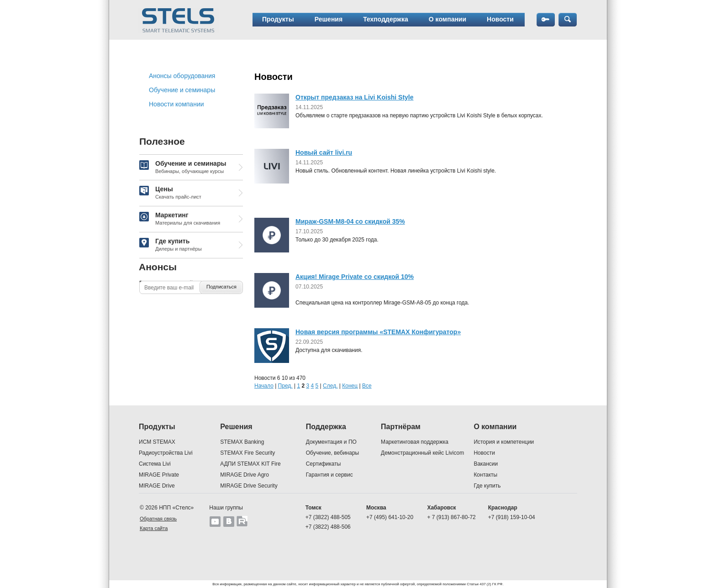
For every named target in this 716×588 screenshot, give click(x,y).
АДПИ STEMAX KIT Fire (250, 464)
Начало (264, 386)
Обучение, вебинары (333, 453)
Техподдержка (386, 19)
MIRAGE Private (159, 475)
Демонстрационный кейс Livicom (422, 453)
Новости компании (176, 104)
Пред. (285, 386)
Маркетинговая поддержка (415, 442)
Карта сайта (154, 528)
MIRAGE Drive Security (249, 486)
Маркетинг (180, 219)
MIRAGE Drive (157, 486)
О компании (447, 19)
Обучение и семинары (182, 90)
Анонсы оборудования (182, 76)
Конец (350, 386)
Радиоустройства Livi (166, 453)
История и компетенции (504, 442)
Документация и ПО (331, 442)
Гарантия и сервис (329, 475)
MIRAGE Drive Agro (245, 475)
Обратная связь (158, 519)
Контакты (485, 475)
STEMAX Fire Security (247, 453)
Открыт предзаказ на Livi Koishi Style (355, 97)
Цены (170, 193)
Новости (500, 19)
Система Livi (155, 464)
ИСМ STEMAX (157, 442)
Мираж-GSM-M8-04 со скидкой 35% (350, 221)
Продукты (278, 19)
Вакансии (486, 464)
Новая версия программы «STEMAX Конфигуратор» (378, 332)
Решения (329, 19)
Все (367, 386)
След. (330, 386)
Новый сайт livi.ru (324, 152)
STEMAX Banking (242, 442)
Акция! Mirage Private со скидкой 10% (355, 277)
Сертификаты (324, 464)
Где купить (171, 245)
